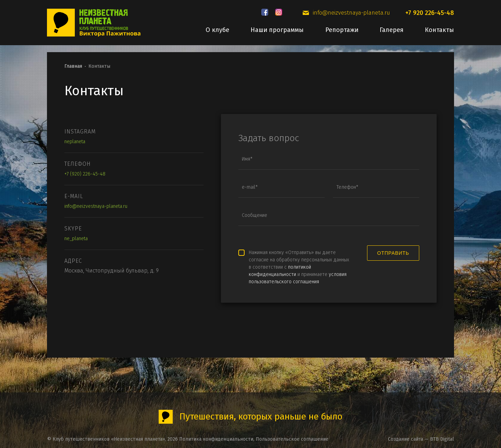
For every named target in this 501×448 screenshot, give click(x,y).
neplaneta (75, 142)
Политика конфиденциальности (216, 439)
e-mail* (250, 187)
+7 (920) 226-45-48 (85, 174)
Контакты (439, 30)
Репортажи (342, 30)
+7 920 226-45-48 (430, 13)
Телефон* (347, 187)
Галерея (392, 30)
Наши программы (277, 30)
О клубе (217, 30)
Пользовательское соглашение (292, 439)
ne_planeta (76, 239)
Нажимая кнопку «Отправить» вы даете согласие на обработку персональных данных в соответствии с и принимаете (299, 267)
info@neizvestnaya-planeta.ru (351, 13)
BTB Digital (442, 439)
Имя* (247, 159)
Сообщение (255, 215)
